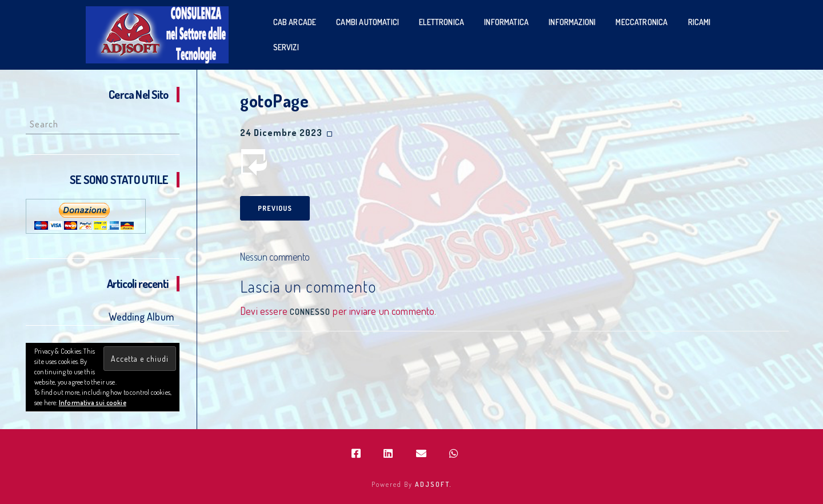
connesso (310, 312)
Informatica (506, 22)
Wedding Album (141, 317)
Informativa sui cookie (93, 403)
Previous (275, 208)
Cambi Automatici (367, 22)
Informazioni (572, 22)
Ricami (700, 22)
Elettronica (442, 22)
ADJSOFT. (434, 484)
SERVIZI (286, 47)
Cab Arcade (295, 22)
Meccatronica (642, 22)
